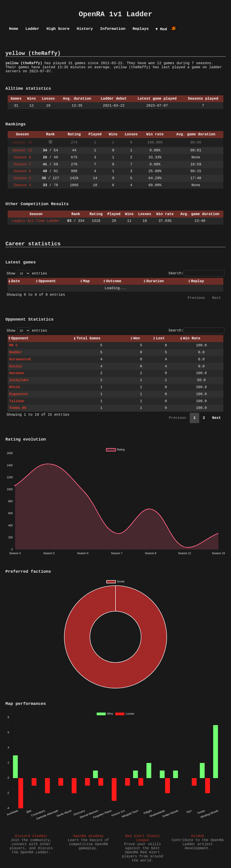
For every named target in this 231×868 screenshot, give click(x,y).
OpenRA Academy (88, 836)
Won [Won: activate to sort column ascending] (137, 338)
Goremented (20, 359)
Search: (196, 273)
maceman (17, 373)
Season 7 (22, 164)
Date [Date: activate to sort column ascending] (16, 281)
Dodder (16, 352)
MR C (13, 345)
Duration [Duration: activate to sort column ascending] (155, 281)
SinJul (16, 366)
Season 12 (22, 150)
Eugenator (19, 394)
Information (113, 29)
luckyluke (19, 380)
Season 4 (22, 185)
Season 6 (22, 171)
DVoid (14, 387)
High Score (58, 29)
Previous (196, 298)
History (85, 29)
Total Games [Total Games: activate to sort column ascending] (88, 338)
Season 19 (22, 143)
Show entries (27, 274)
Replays (141, 29)
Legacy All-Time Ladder (36, 221)
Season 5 (22, 178)
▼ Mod (161, 29)
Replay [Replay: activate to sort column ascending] (198, 281)
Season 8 (22, 157)
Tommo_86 (18, 408)
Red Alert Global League (143, 838)
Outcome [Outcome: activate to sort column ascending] (114, 281)
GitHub (198, 836)
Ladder (32, 29)
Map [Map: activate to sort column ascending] (87, 281)
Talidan (17, 401)
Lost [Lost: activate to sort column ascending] (160, 338)
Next (217, 298)
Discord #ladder (31, 836)
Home (14, 29)
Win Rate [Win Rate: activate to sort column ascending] (192, 338)
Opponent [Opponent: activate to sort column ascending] (47, 281)
